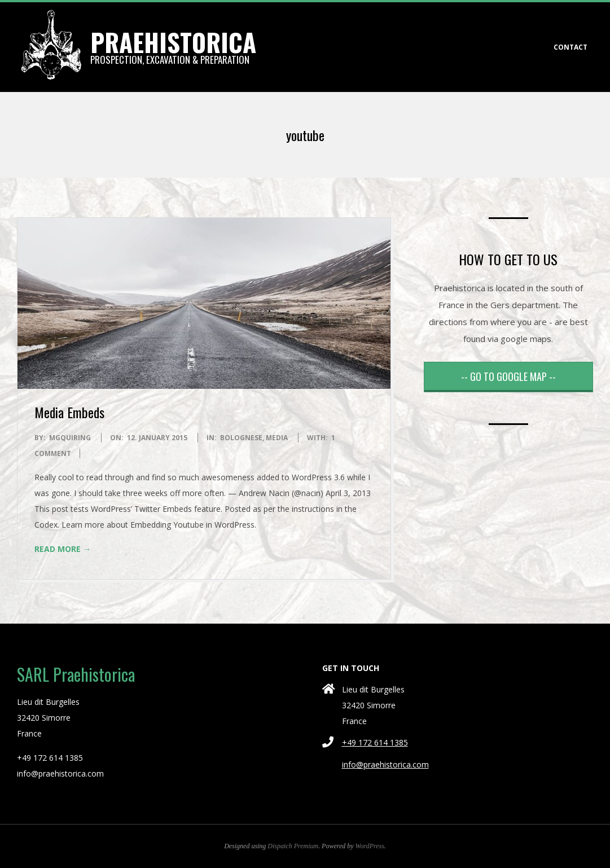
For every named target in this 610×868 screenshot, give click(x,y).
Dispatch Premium (293, 846)
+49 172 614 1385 (375, 742)
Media (277, 438)
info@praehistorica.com (385, 764)
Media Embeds (69, 412)
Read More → (63, 549)
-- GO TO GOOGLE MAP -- (508, 376)
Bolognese (241, 438)
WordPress (370, 846)
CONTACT (570, 47)
